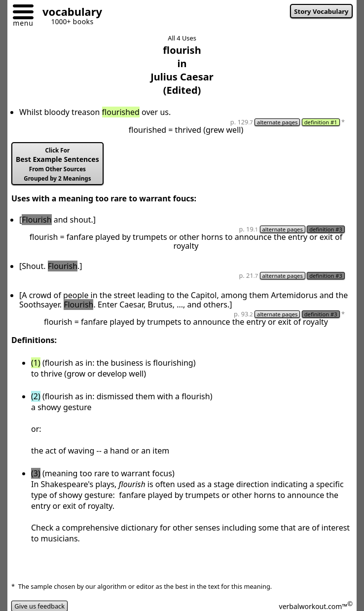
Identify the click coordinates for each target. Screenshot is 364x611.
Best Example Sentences (57, 164)
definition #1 (321, 122)
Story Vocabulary (321, 11)
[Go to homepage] (69, 13)
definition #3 (326, 229)
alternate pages (277, 122)
